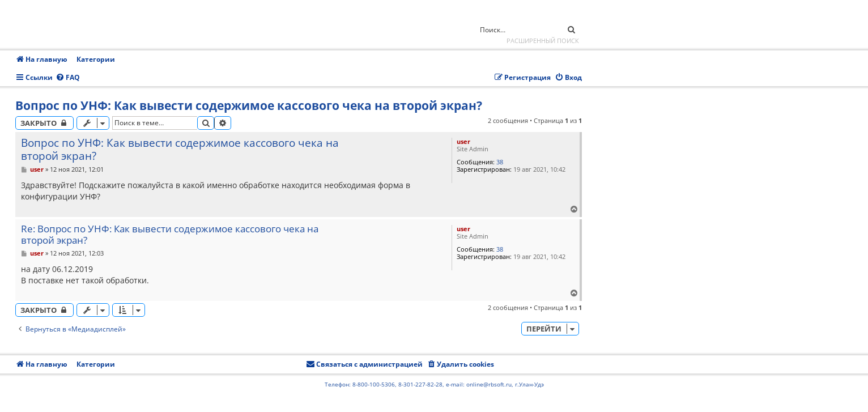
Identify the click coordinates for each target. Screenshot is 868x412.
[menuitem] (68, 78)
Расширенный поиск (543, 41)
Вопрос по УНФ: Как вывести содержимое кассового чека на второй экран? (249, 105)
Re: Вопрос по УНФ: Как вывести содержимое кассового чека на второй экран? (170, 235)
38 (500, 162)
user (463, 141)
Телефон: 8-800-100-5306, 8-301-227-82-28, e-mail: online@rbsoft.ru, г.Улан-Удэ (434, 384)
